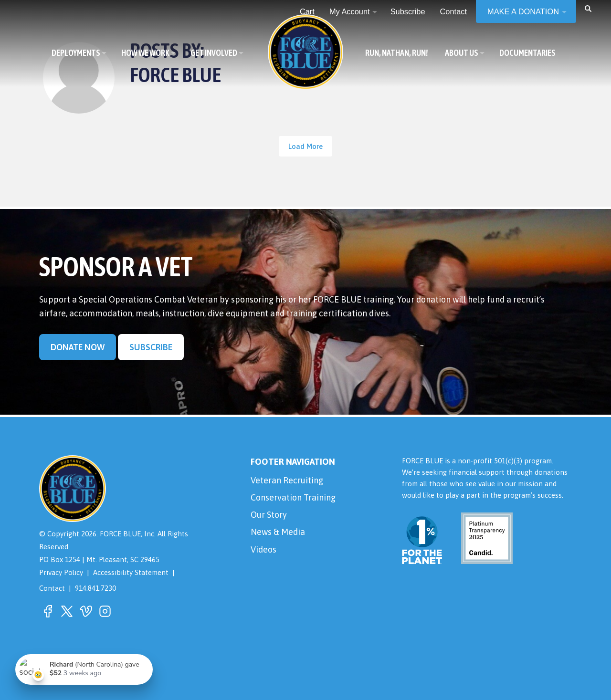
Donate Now (78, 347)
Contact (52, 588)
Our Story (269, 515)
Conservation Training (293, 497)
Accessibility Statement (131, 572)
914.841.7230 (95, 588)
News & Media (278, 532)
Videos (263, 549)
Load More (305, 146)
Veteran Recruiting (287, 480)
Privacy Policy (61, 572)
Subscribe (151, 347)
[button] (588, 8)
